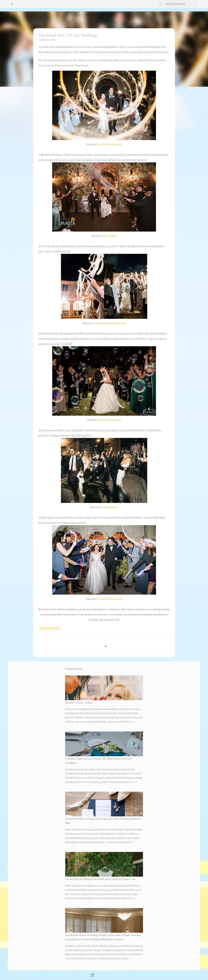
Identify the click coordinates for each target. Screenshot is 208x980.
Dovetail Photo (110, 507)
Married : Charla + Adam (79, 702)
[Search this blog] (181, 4)
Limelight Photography (109, 599)
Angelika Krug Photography (110, 323)
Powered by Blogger (104, 975)
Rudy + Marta (109, 236)
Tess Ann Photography (109, 144)
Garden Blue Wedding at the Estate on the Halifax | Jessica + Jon (100, 879)
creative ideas (50, 628)
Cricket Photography (109, 420)
